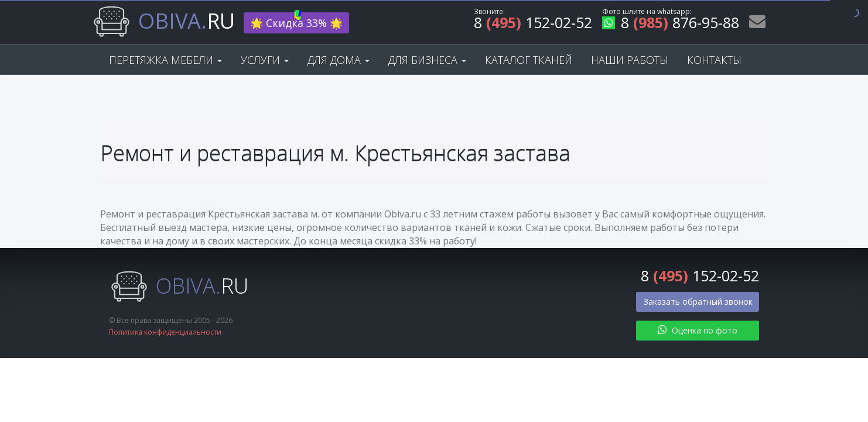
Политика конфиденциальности (165, 332)
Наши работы (630, 60)
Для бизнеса (427, 60)
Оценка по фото (698, 330)
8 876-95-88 (671, 24)
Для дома (339, 60)
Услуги (265, 60)
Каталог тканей (529, 60)
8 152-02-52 (533, 24)
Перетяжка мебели (165, 60)
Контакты (714, 60)
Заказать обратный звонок (698, 302)
